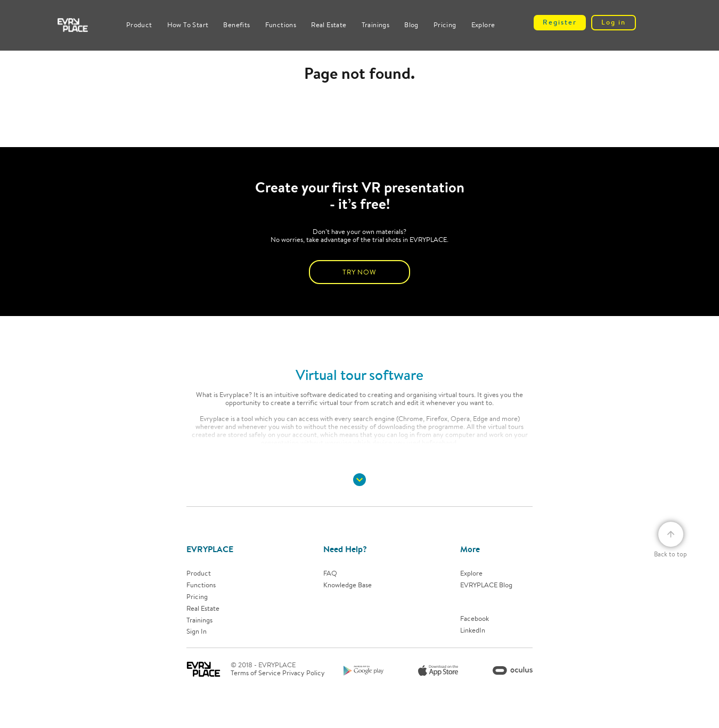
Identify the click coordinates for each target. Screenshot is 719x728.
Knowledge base (348, 585)
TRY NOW (360, 272)
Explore (483, 25)
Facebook (475, 619)
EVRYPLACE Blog (486, 585)
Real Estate (329, 25)
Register (560, 22)
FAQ (330, 574)
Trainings (376, 25)
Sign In (197, 632)
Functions (281, 25)
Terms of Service (256, 673)
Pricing (445, 25)
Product (139, 25)
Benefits (236, 25)
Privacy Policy (304, 673)
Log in (614, 22)
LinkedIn (473, 631)
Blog (411, 25)
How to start (188, 25)
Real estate (203, 609)
